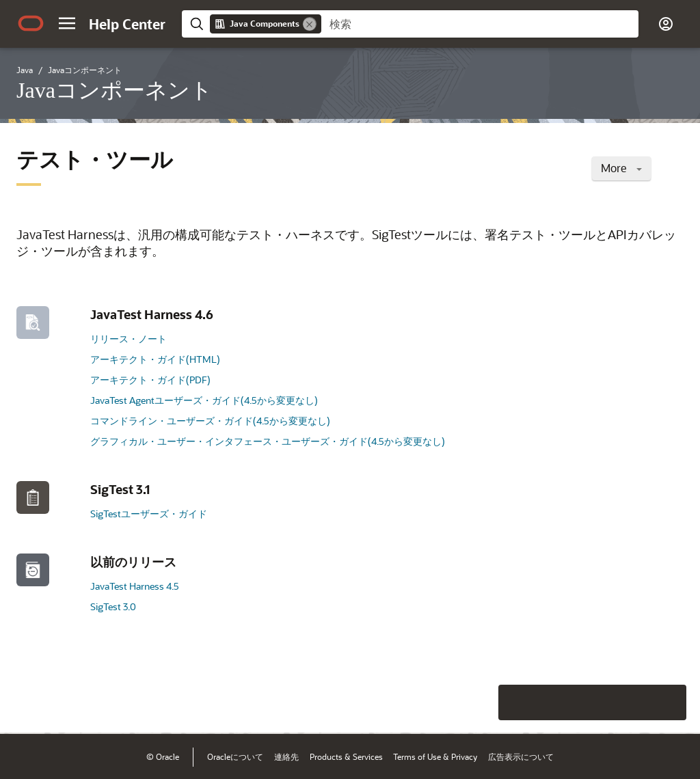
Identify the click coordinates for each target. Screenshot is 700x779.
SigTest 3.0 (113, 606)
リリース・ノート (129, 339)
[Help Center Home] (127, 24)
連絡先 (286, 756)
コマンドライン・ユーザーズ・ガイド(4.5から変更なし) (210, 421)
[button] (67, 23)
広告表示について (521, 756)
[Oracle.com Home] (31, 23)
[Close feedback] (443, 702)
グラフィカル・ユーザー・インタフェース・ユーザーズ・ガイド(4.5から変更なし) (268, 441)
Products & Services (346, 756)
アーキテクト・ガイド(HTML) (155, 359)
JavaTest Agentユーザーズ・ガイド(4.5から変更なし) (204, 400)
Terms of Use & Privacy (435, 756)
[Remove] (310, 24)
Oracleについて (235, 756)
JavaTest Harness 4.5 (135, 586)
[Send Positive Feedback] (669, 702)
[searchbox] (480, 24)
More (621, 168)
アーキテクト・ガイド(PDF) (150, 380)
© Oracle (163, 756)
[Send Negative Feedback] (633, 702)
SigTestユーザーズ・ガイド (149, 514)
